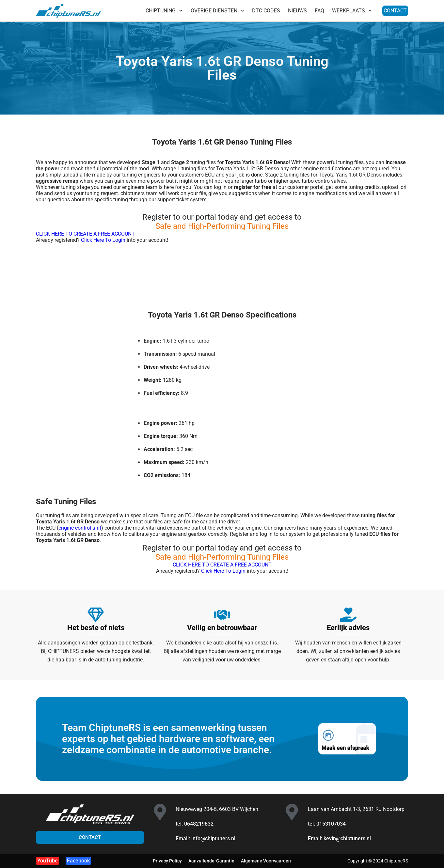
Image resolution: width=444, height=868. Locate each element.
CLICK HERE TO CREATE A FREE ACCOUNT (85, 234)
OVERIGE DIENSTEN (217, 11)
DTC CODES (266, 11)
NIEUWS (297, 11)
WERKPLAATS (352, 11)
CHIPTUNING (164, 11)
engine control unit (80, 528)
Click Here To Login (103, 240)
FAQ (319, 11)
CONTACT (395, 11)
